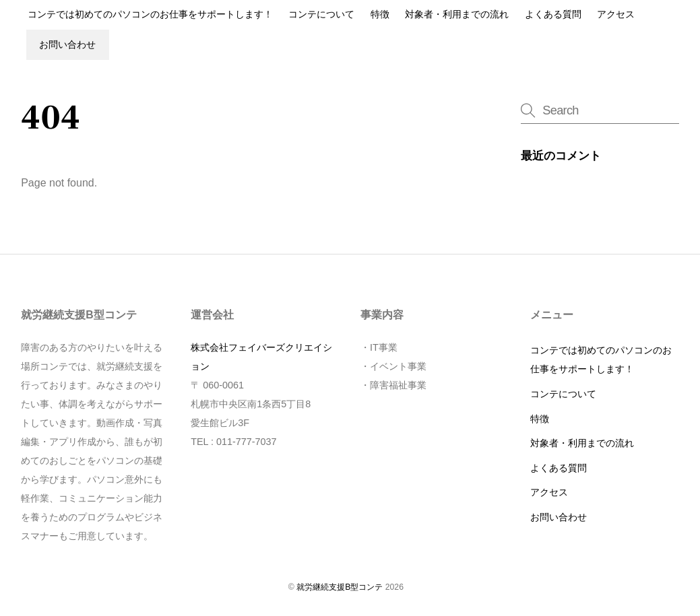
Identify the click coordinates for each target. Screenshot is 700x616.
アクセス (616, 14)
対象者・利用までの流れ (457, 14)
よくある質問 (553, 14)
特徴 (380, 14)
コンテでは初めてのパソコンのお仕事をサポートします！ (150, 14)
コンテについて (321, 14)
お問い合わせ (67, 45)
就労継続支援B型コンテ (340, 587)
